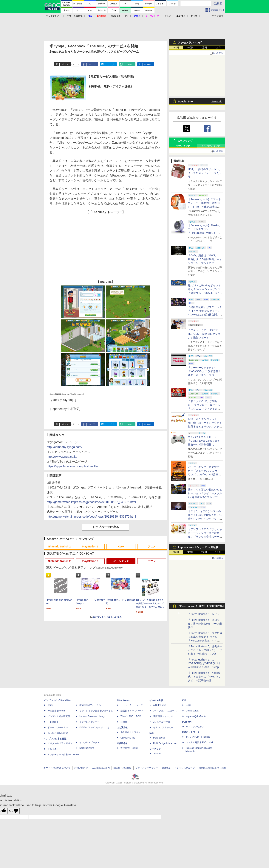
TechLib (157, 754)
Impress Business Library (92, 716)
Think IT (52, 705)
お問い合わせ (81, 768)
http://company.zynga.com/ (64, 447)
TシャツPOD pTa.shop (198, 737)
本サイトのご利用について (57, 768)
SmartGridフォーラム (90, 705)
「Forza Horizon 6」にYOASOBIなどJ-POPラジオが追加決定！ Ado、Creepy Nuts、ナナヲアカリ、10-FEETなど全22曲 (204, 667)
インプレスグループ (185, 768)
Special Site (185, 102)
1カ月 (218, 48)
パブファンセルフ (195, 727)
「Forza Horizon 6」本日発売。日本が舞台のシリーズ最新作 (205, 624)
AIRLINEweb (160, 705)
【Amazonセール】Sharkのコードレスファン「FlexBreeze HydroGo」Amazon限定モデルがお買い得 (204, 233)
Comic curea (192, 711)
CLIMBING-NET (129, 738)
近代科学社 (122, 743)
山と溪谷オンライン (131, 732)
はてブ (111, 64)
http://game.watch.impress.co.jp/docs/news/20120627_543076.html (91, 502)
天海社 (189, 705)
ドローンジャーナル (58, 728)
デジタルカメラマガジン (60, 743)
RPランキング (183, 146)
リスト (76, 64)
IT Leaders (53, 722)
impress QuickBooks (196, 716)
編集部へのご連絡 (123, 768)
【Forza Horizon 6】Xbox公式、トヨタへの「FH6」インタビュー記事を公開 (205, 677)
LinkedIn (148, 64)
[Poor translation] (14, 811)
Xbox (121, 547)
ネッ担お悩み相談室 (58, 733)
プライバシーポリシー (147, 768)
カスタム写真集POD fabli (199, 742)
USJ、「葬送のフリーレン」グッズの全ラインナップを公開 (205, 173)
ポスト (65, 64)
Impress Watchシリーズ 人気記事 (198, 547)
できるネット (54, 749)
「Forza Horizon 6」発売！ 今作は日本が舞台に (201, 607)
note (130, 64)
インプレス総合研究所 (59, 716)
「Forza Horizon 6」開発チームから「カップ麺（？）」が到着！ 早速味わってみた (205, 650)
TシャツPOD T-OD (131, 716)
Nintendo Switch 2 (59, 547)
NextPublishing (87, 748)
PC (127, 16)
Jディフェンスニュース (165, 711)
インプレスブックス (89, 742)
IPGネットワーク (191, 732)
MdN (152, 733)
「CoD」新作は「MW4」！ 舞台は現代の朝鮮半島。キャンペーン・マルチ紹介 (205, 259)
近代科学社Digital (129, 748)
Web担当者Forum (57, 711)
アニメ (152, 547)
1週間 (204, 48)
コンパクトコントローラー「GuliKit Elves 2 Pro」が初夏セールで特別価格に (204, 441)
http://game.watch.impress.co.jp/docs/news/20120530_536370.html (91, 517)
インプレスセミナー (89, 722)
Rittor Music (123, 700)
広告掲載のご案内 (101, 768)
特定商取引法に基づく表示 (212, 768)
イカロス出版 (156, 700)
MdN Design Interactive (165, 743)
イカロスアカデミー (163, 728)
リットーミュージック (132, 705)
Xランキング (185, 141)
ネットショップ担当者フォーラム (96, 711)
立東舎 (124, 722)
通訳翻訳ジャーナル (163, 716)
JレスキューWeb (162, 722)
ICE (184, 700)
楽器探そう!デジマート (132, 711)
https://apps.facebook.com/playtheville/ (72, 466)
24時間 (190, 48)
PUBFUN (187, 722)
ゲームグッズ (121, 561)
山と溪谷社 (122, 728)
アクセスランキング (190, 43)
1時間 (176, 48)
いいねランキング (211, 146)
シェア (92, 64)
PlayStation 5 (90, 547)
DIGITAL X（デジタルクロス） (95, 728)
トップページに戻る (106, 527)
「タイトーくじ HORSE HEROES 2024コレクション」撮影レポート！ (204, 334)
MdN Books (159, 738)
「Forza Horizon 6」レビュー (205, 614)
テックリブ (155, 749)
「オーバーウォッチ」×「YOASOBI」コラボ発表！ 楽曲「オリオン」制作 (204, 371)
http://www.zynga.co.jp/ (62, 457)
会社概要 (166, 768)
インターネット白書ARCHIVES (63, 755)
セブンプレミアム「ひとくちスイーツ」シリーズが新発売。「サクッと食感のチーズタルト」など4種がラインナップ (205, 537)
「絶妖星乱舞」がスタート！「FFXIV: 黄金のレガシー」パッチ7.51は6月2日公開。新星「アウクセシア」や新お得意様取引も (205, 315)
